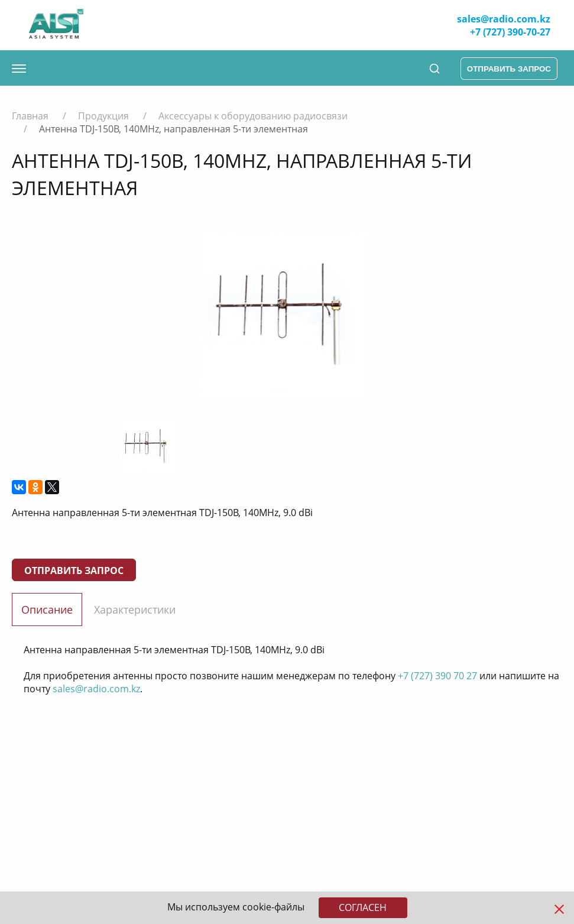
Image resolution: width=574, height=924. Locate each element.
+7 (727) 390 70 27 (437, 676)
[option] (278, 307)
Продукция (103, 116)
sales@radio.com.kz (504, 19)
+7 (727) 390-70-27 (510, 32)
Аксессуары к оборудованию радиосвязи (253, 116)
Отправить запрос (74, 570)
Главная (30, 116)
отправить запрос (509, 69)
